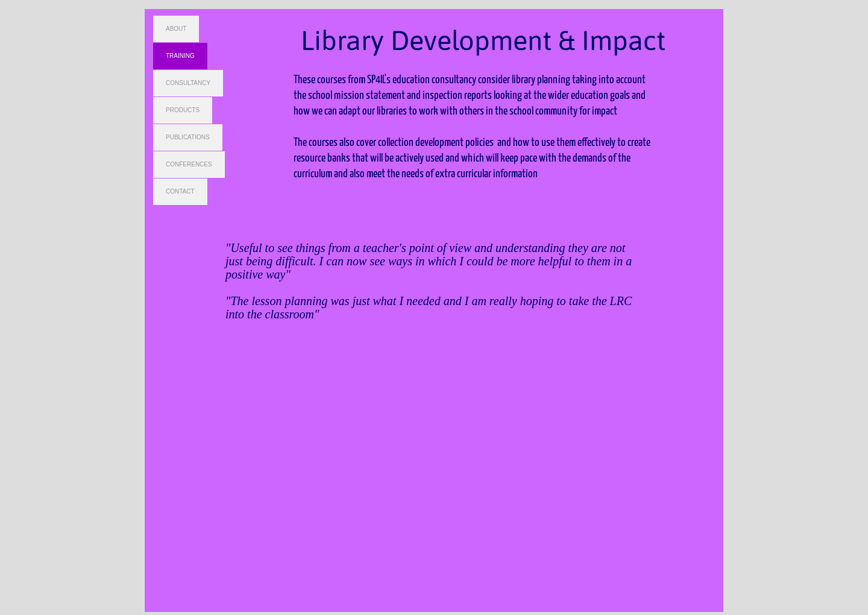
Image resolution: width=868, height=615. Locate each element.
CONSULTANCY (188, 83)
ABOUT (176, 29)
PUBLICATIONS (188, 137)
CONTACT (180, 191)
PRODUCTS (183, 110)
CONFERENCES (189, 164)
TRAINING (180, 56)
